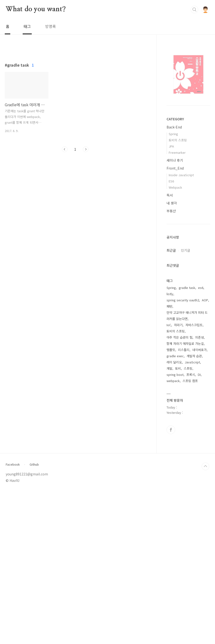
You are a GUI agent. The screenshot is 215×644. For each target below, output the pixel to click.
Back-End (174, 127)
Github (34, 617)
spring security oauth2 (183, 452)
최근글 (171, 250)
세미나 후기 (175, 160)
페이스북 (171, 582)
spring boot (175, 527)
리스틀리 (184, 502)
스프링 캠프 (190, 533)
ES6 (171, 181)
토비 (178, 520)
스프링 (188, 520)
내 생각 (172, 203)
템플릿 (171, 502)
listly (170, 446)
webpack (173, 533)
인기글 (186, 250)
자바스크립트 (194, 477)
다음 (86, 216)
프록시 (191, 527)
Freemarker (177, 152)
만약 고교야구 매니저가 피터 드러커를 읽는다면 (187, 468)
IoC (169, 477)
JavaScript (192, 514)
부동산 (171, 211)
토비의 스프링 (178, 140)
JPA (171, 146)
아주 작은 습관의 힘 (179, 489)
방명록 (50, 26)
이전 (65, 216)
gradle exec (175, 508)
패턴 (169, 458)
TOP (205, 618)
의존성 (199, 489)
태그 (27, 26)
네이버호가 (199, 502)
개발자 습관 (194, 508)
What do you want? (36, 9)
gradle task (187, 440)
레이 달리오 (174, 514)
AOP (205, 452)
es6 (201, 440)
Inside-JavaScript (181, 175)
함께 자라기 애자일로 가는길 (185, 496)
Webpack (175, 187)
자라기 (178, 477)
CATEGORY (175, 119)
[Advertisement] (75, 91)
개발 (169, 520)
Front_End (175, 168)
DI (199, 527)
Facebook (13, 617)
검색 (194, 10)
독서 (170, 195)
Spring (173, 134)
